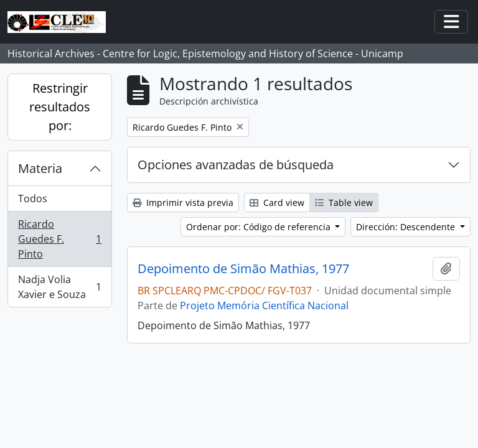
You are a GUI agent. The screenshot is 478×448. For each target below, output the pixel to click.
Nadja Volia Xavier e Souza (59, 287)
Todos (33, 198)
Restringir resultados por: (60, 107)
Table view (344, 203)
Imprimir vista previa (183, 203)
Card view (277, 203)
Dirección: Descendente (407, 227)
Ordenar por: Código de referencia (260, 227)
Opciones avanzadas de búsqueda (236, 165)
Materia (40, 168)
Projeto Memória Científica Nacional (264, 306)
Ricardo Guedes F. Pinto (59, 239)
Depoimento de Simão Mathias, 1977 (243, 269)
